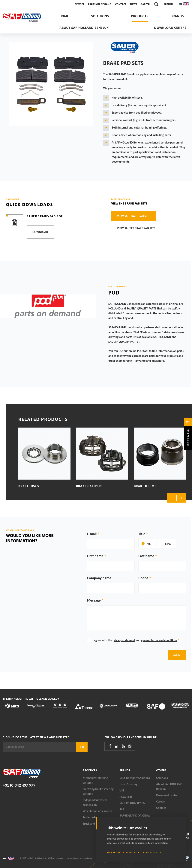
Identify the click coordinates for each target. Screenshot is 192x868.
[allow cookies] (152, 853)
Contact (121, 4)
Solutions (100, 16)
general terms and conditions (159, 640)
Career (145, 4)
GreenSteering (128, 784)
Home (64, 16)
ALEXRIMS (126, 797)
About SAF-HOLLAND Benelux (84, 28)
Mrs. (168, 544)
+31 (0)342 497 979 (19, 785)
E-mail (92, 534)
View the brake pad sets (129, 203)
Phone (143, 578)
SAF (122, 809)
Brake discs (29, 486)
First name (95, 556)
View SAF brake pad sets (134, 216)
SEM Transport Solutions (135, 778)
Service (80, 4)
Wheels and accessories (98, 811)
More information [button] (158, 843)
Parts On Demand (100, 4)
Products (140, 16)
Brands (177, 16)
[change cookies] (123, 853)
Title (142, 534)
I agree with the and (136, 640)
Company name (99, 578)
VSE (122, 790)
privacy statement (124, 640)
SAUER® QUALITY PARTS (134, 803)
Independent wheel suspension (95, 802)
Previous (172, 498)
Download (40, 232)
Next (181, 498)
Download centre (170, 28)
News (134, 4)
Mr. (149, 544)
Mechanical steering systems (95, 780)
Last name (146, 556)
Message (94, 600)
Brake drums (145, 486)
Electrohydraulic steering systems (98, 791)
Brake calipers (89, 486)
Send (177, 655)
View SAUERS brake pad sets (136, 228)
